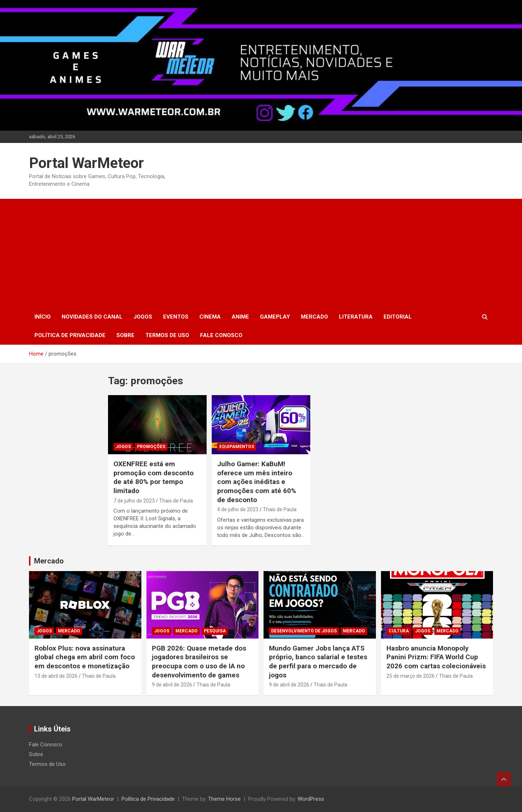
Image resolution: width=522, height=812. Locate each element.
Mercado (314, 317)
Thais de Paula (176, 501)
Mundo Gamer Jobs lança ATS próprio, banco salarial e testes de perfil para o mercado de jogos (318, 662)
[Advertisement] (261, 253)
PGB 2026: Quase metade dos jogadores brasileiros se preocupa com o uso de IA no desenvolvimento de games (199, 662)
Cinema (210, 317)
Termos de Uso (167, 335)
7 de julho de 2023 (134, 501)
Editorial (398, 317)
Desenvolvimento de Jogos (304, 631)
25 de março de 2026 (411, 676)
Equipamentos (237, 447)
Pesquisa (215, 631)
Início (43, 317)
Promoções (151, 447)
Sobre (125, 335)
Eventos (176, 317)
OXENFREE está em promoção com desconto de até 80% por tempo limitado (154, 477)
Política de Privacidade (70, 335)
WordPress (311, 799)
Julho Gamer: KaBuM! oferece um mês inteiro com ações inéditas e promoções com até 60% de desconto (257, 482)
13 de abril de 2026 (56, 676)
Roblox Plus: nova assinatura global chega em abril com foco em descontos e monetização (85, 657)
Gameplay (275, 317)
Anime (240, 317)
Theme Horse (224, 799)
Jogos (143, 317)
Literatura (356, 317)
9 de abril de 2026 (172, 685)
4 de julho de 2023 (238, 509)
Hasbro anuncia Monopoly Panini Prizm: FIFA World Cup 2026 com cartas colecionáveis (436, 657)
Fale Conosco (221, 335)
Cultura (399, 631)
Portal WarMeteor (86, 163)
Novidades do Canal (92, 317)
